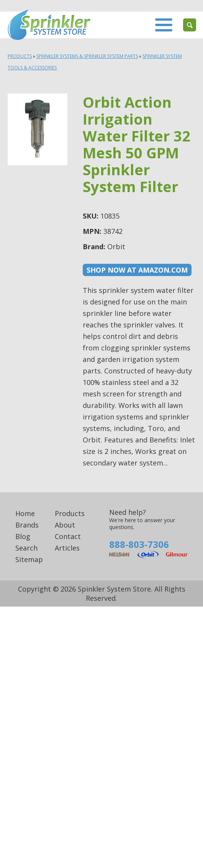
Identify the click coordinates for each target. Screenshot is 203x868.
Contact (68, 536)
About (65, 525)
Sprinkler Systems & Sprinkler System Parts (87, 56)
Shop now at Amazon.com (137, 270)
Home (25, 513)
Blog (23, 536)
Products (20, 56)
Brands (27, 525)
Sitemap (29, 559)
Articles (67, 548)
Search (26, 548)
